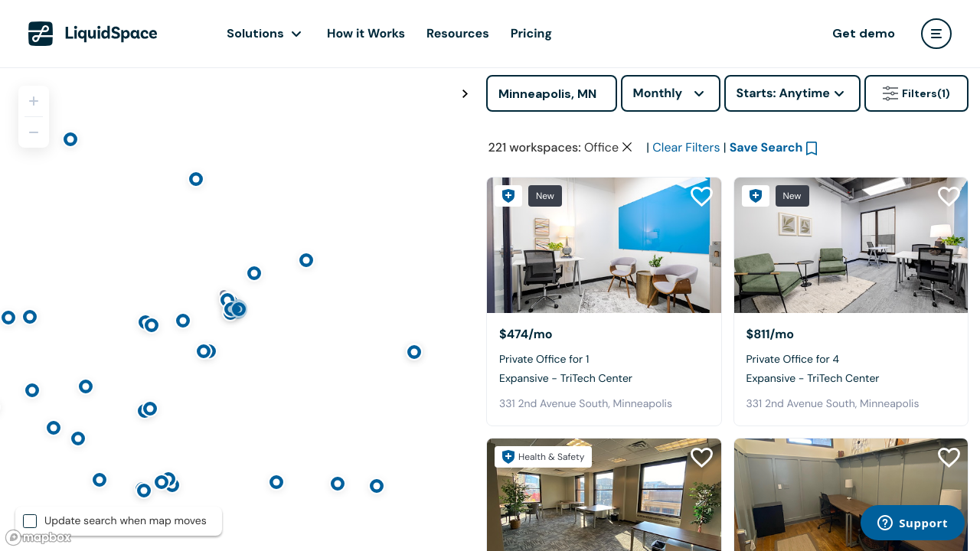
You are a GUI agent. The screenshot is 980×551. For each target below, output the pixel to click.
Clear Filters (686, 147)
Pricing (531, 33)
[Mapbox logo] (38, 538)
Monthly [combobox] (658, 93)
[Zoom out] (34, 132)
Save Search (766, 147)
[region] (237, 309)
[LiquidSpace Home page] (93, 34)
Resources (458, 33)
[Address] (552, 93)
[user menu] (936, 34)
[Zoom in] (34, 101)
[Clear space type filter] (627, 147)
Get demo (864, 33)
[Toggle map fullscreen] (465, 94)
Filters (916, 93)
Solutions (255, 33)
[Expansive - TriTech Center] (604, 245)
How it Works (366, 33)
